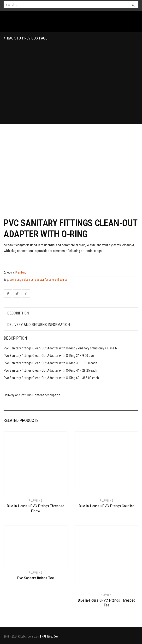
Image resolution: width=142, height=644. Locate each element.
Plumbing (21, 273)
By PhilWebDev (49, 636)
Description (18, 313)
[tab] (71, 313)
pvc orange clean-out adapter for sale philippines (38, 280)
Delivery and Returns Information (38, 325)
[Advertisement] (71, 88)
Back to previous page (27, 38)
